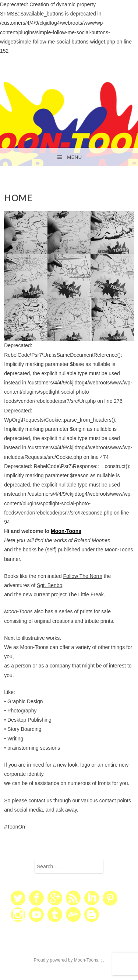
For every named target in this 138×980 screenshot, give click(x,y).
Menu (74, 157)
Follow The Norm (83, 576)
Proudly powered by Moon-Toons (66, 960)
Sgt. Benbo (49, 585)
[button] (26, 233)
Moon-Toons (66, 531)
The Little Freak (86, 594)
